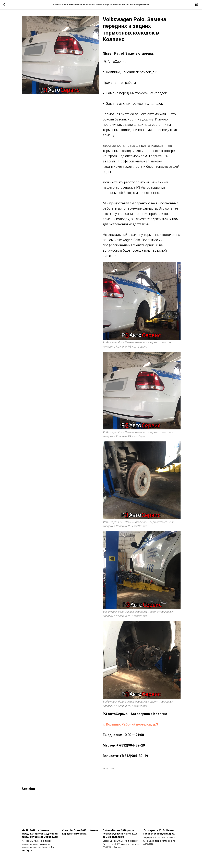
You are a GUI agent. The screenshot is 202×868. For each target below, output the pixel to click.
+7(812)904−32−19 (134, 756)
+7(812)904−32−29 (131, 745)
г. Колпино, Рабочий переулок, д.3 (130, 724)
